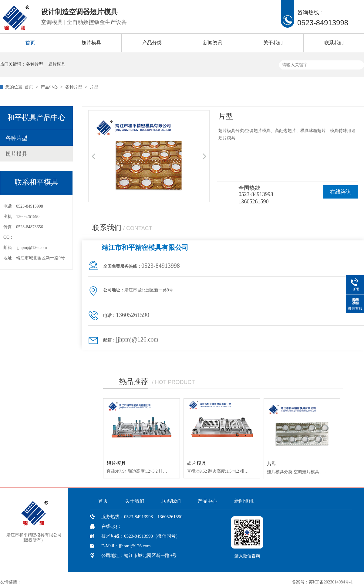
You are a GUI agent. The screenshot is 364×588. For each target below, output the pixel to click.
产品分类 (152, 43)
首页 (30, 43)
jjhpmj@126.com (32, 248)
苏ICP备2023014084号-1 (331, 582)
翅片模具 (91, 43)
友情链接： (11, 582)
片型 (94, 87)
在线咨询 (341, 192)
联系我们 (334, 43)
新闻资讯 (213, 43)
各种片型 (35, 64)
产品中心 (50, 87)
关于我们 (273, 43)
